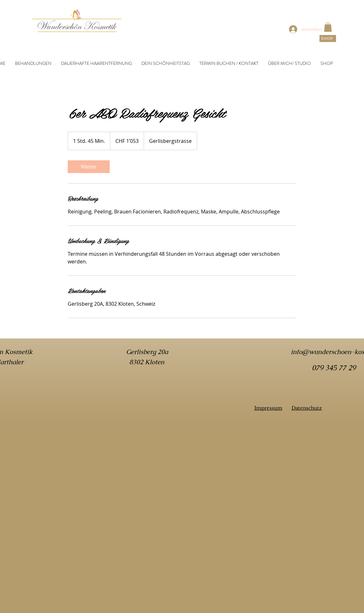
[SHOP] (328, 38)
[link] (328, 27)
